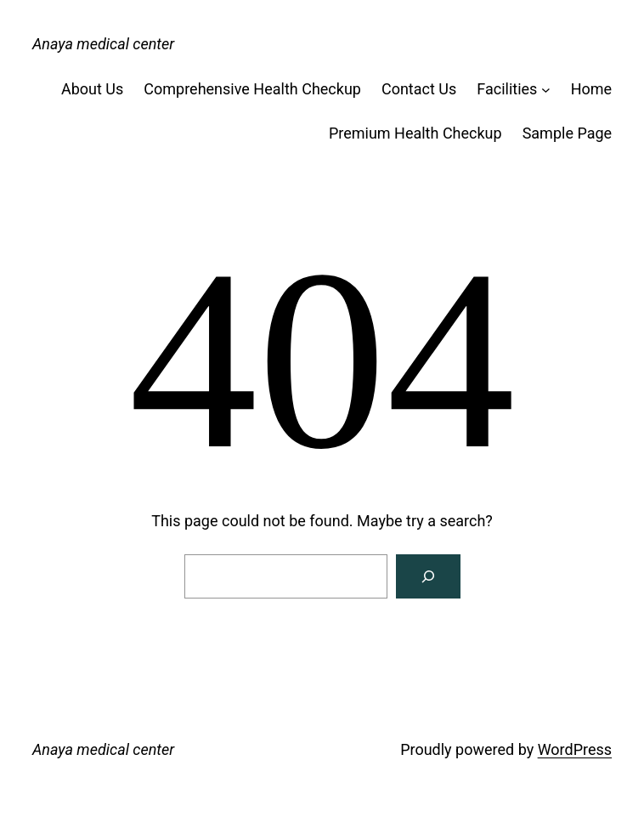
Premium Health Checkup (415, 133)
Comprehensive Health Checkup (252, 89)
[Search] (428, 576)
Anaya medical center (103, 44)
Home (591, 89)
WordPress (575, 749)
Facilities (507, 89)
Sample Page (567, 133)
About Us (92, 89)
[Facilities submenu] (546, 90)
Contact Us (419, 89)
